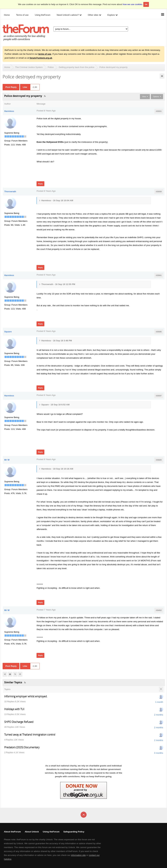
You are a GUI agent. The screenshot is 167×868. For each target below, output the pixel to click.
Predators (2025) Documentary (22, 747)
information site (78, 855)
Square (8, 332)
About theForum (12, 832)
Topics (7, 689)
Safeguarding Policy (74, 832)
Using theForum (51, 832)
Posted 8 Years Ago (46, 111)
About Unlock (32, 832)
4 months (159, 753)
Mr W (7, 460)
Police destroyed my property (113, 67)
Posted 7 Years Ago (46, 610)
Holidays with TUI (14, 709)
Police (51, 67)
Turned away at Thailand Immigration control (30, 735)
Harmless (9, 111)
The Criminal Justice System (29, 67)
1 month (159, 702)
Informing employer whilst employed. (26, 696)
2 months (159, 715)
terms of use (45, 54)
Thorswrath (10, 191)
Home (7, 67)
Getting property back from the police (77, 67)
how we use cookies (133, 4)
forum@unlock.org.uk (41, 58)
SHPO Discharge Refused (19, 722)
